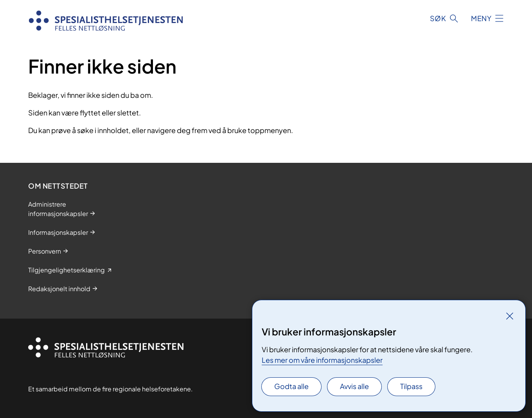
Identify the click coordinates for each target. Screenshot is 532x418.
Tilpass (411, 386)
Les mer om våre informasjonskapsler (322, 360)
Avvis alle (354, 386)
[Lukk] (510, 316)
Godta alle (291, 386)
